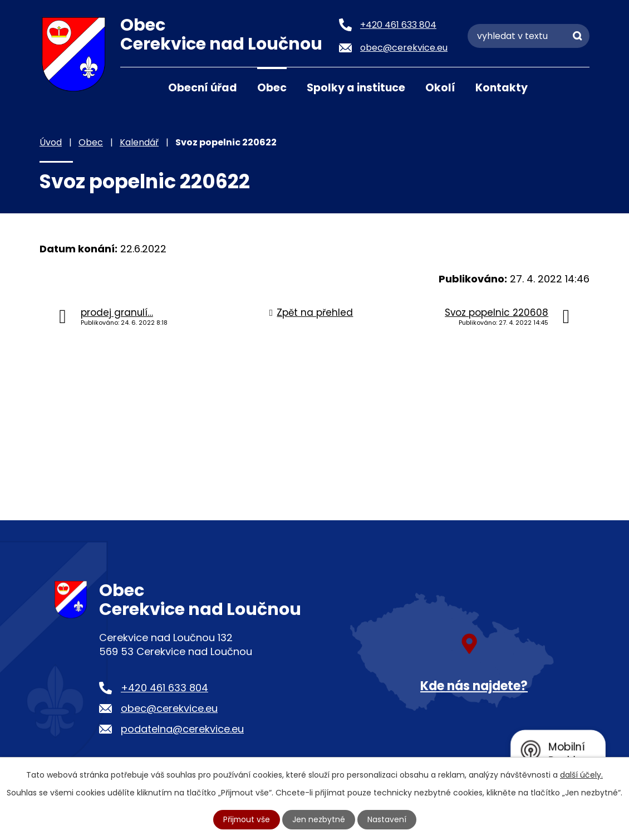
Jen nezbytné (319, 819)
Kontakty (502, 88)
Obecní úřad (203, 88)
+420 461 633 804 (164, 688)
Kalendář (139, 142)
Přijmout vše (247, 819)
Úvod (134, 87)
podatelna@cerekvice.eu (182, 729)
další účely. (581, 775)
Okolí (440, 88)
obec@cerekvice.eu (169, 708)
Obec (272, 88)
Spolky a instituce (356, 88)
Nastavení (387, 819)
